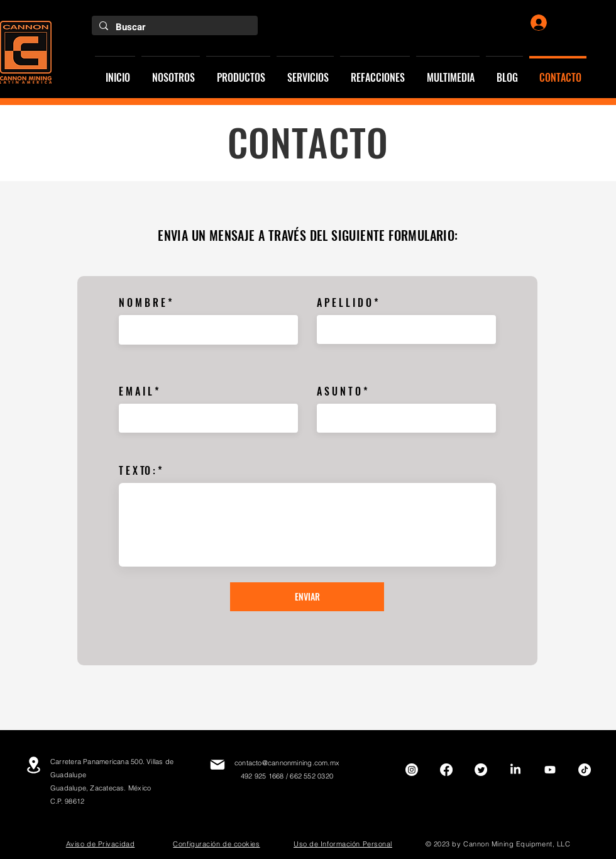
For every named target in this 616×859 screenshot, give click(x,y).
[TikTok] (585, 770)
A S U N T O (339, 391)
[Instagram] (412, 770)
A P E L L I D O (344, 302)
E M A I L (135, 391)
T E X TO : (137, 470)
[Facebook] (446, 770)
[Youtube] (550, 770)
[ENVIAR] (307, 597)
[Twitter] (481, 770)
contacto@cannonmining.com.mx (287, 763)
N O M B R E (142, 302)
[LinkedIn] (515, 770)
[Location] (33, 765)
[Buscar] (173, 27)
